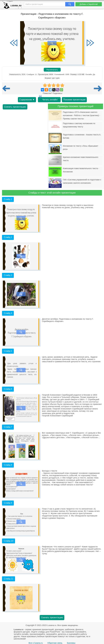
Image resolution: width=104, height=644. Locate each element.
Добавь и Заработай (89, 4)
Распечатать (52, 70)
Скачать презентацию (15, 107)
